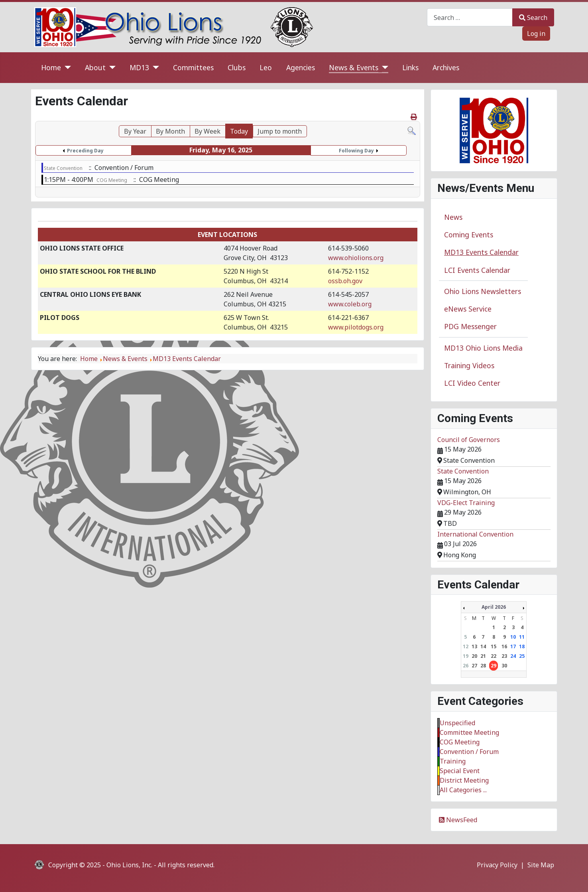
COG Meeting (112, 180)
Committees (193, 67)
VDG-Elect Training (466, 503)
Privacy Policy (497, 865)
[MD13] (154, 68)
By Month (170, 131)
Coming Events (469, 235)
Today (239, 131)
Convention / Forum (469, 752)
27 (474, 666)
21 (483, 656)
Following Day (356, 151)
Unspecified (457, 723)
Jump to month (280, 131)
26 (466, 666)
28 (483, 666)
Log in (536, 34)
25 (522, 656)
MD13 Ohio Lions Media (483, 348)
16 (504, 646)
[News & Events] (383, 68)
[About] (111, 68)
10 (513, 637)
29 (494, 666)
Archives (446, 67)
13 (474, 646)
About (95, 67)
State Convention (63, 168)
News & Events (354, 67)
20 (474, 656)
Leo (266, 67)
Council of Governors (469, 440)
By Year (135, 131)
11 (522, 637)
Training (453, 761)
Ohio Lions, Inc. (129, 865)
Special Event (460, 771)
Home (51, 67)
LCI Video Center (472, 383)
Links (410, 67)
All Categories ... (463, 790)
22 (494, 656)
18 (522, 646)
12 (466, 646)
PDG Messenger (470, 326)
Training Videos (469, 365)
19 (466, 656)
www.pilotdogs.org (356, 327)
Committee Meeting (469, 732)
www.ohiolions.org (356, 258)
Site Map (541, 865)
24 (513, 656)
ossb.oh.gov (345, 281)
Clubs (237, 67)
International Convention (475, 534)
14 (483, 646)
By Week (207, 131)
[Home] (66, 68)
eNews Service (468, 309)
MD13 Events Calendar (481, 252)
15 (494, 646)
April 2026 (494, 607)
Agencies (301, 67)
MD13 (139, 67)
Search (533, 18)
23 (504, 656)
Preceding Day (85, 151)
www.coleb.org (350, 304)
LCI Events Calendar (477, 270)
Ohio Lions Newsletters (483, 291)
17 (513, 646)
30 (504, 666)
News (453, 217)
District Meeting (464, 780)
